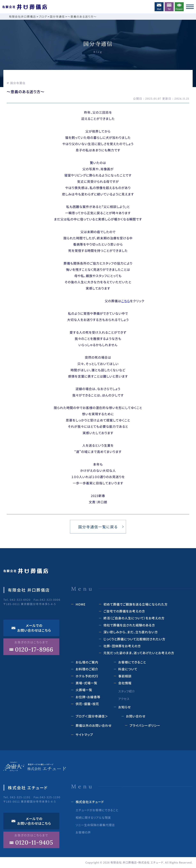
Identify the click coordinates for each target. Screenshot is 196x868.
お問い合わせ (136, 716)
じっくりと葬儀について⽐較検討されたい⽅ (134, 639)
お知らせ (125, 707)
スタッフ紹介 (127, 691)
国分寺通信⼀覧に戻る (98, 527)
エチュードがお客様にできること (97, 810)
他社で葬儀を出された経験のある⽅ (129, 625)
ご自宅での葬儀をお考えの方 (124, 611)
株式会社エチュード (90, 802)
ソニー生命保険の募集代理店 (95, 825)
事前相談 (125, 676)
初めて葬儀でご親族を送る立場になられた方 (136, 604)
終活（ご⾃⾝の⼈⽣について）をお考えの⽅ (134, 618)
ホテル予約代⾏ (87, 676)
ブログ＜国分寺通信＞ (92, 716)
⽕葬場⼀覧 (84, 690)
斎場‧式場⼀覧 (86, 683)
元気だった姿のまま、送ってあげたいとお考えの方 (139, 653)
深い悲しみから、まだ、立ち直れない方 (131, 632)
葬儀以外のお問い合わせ (94, 725)
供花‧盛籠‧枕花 (87, 704)
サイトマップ (84, 735)
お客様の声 (83, 832)
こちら (126, 301)
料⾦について (128, 669)
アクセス (124, 699)
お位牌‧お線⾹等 (88, 697)
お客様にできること (132, 662)
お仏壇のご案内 (87, 662)
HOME (81, 604)
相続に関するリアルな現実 (93, 817)
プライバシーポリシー (145, 725)
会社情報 (125, 683)
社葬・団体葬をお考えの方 (122, 646)
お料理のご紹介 (87, 669)
